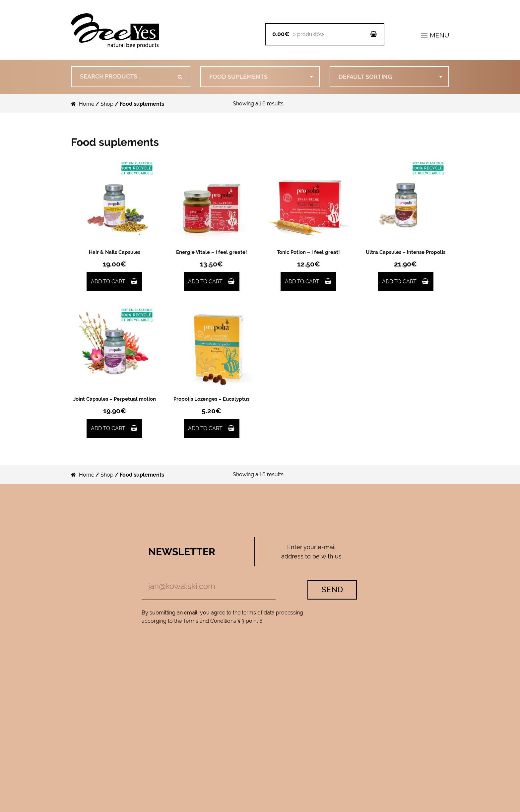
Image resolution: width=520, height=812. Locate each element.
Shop (107, 104)
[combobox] (260, 77)
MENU (435, 35)
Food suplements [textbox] (238, 77)
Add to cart (108, 282)
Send (332, 589)
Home (87, 104)
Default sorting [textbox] (365, 77)
